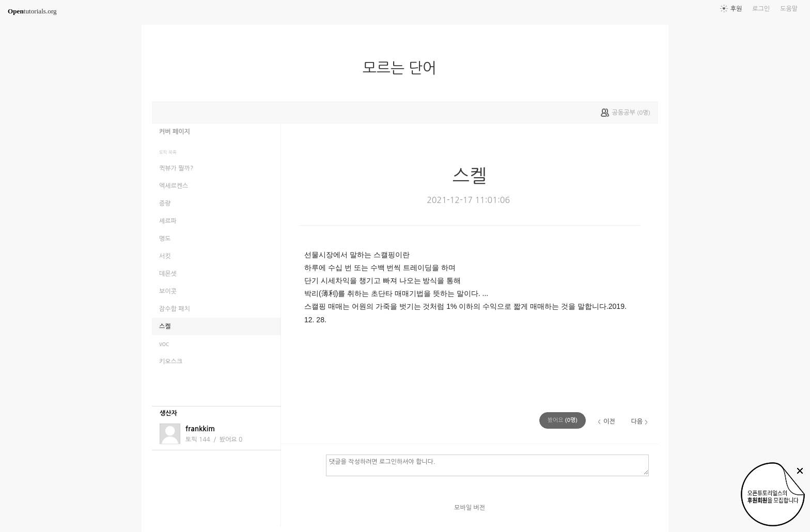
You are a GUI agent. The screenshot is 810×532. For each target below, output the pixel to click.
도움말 (789, 9)
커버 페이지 (175, 132)
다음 (637, 421)
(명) (563, 420)
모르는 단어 (404, 68)
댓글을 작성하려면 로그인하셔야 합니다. (487, 465)
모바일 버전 (470, 508)
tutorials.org (32, 11)
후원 (736, 9)
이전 (609, 421)
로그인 (761, 9)
